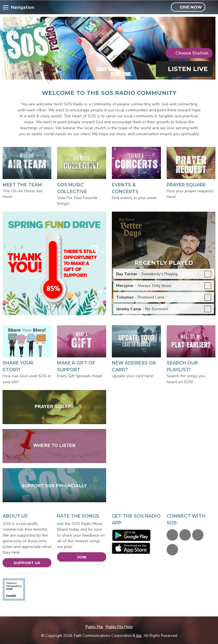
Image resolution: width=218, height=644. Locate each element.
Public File (94, 627)
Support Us (27, 563)
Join (82, 557)
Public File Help (119, 627)
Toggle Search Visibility (212, 7)
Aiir (139, 636)
